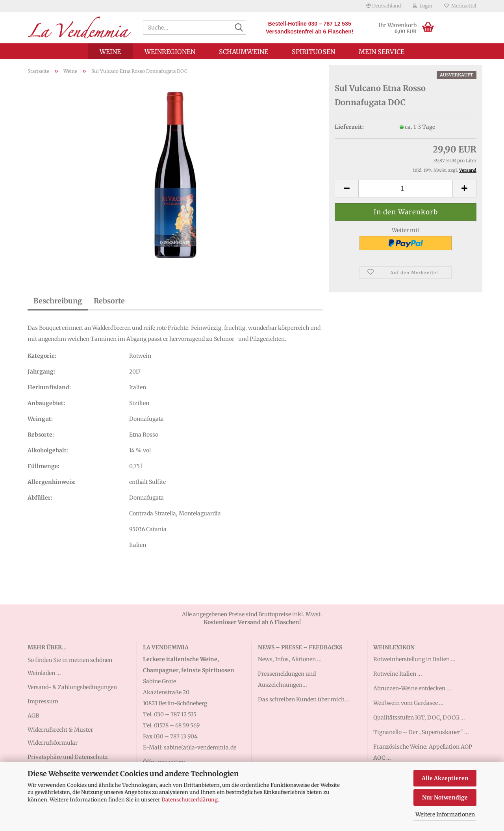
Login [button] (422, 6)
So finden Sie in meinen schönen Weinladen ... (70, 666)
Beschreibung (58, 301)
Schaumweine (244, 52)
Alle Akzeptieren (445, 778)
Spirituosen (313, 52)
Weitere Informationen (445, 814)
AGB (33, 716)
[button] (384, 6)
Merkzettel (460, 6)
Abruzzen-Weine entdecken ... (412, 688)
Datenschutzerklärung (190, 800)
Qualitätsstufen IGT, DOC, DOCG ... (419, 718)
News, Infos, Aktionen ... (290, 659)
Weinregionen (170, 52)
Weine (110, 52)
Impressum (43, 701)
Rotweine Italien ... (398, 674)
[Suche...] (239, 28)
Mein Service (382, 52)
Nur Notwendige (445, 798)
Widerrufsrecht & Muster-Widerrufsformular (62, 736)
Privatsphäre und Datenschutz (68, 757)
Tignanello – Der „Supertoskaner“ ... (421, 732)
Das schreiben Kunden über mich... (304, 699)
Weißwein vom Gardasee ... (409, 703)
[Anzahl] (406, 189)
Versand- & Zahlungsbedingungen (72, 687)
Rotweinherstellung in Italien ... (414, 659)
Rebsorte (109, 301)
